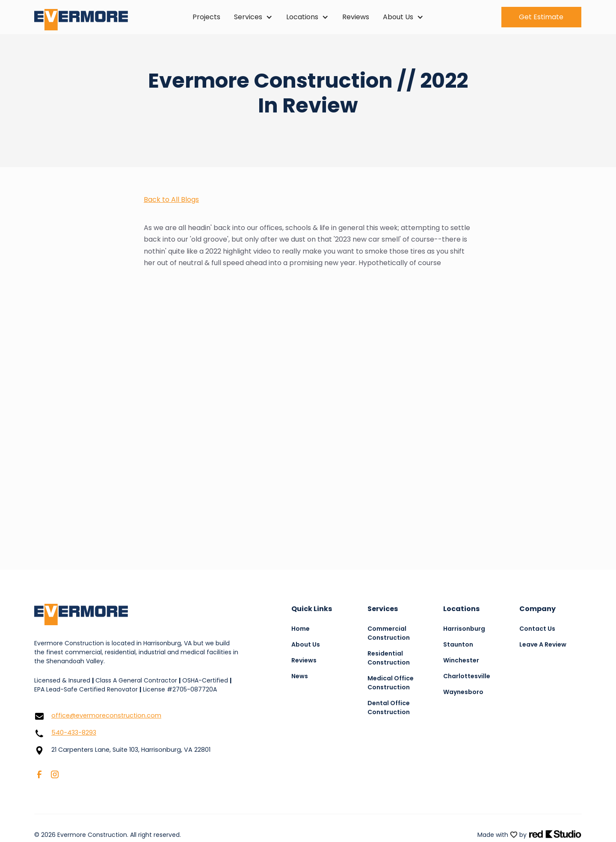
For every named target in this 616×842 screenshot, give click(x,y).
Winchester (461, 660)
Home (301, 629)
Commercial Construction (389, 633)
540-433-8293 (74, 733)
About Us (306, 644)
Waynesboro (463, 692)
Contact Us (537, 629)
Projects (206, 17)
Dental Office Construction (389, 708)
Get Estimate (541, 17)
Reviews (356, 17)
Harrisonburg (464, 629)
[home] (88, 17)
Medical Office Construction (391, 683)
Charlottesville (467, 676)
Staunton (458, 644)
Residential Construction (389, 658)
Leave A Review (543, 644)
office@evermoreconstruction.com (106, 715)
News (300, 676)
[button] (253, 17)
